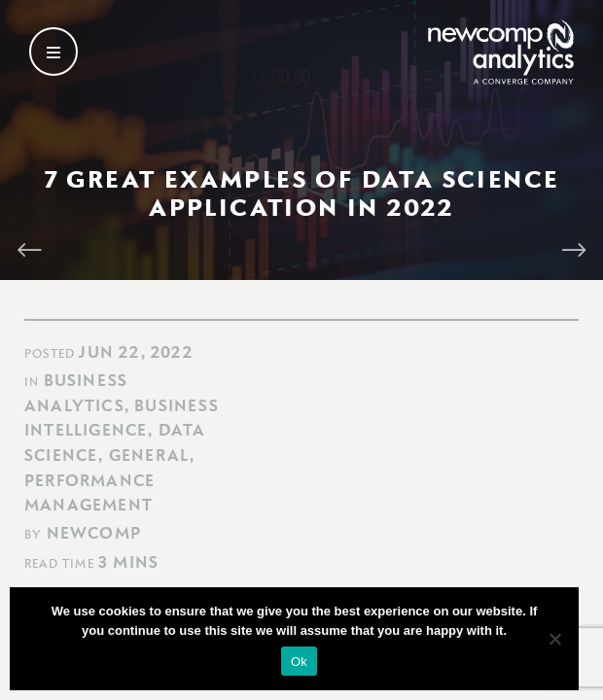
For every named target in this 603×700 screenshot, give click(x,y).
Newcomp (94, 533)
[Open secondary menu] (53, 52)
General (149, 455)
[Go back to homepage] (501, 52)
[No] (554, 639)
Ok (299, 662)
